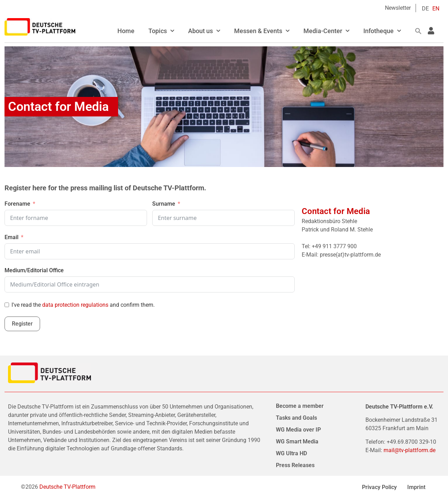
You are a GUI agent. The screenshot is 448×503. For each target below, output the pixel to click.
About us (204, 31)
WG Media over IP (298, 430)
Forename (17, 204)
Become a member (300, 406)
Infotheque (382, 31)
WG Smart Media (297, 441)
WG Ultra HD (291, 453)
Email (11, 237)
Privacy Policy (379, 487)
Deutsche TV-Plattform (67, 487)
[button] (418, 31)
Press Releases (295, 465)
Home (126, 31)
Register (22, 324)
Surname (164, 204)
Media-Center (326, 31)
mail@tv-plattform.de (410, 450)
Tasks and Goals (296, 418)
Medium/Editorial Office (34, 270)
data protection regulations (75, 305)
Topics (161, 31)
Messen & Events (262, 31)
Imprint (416, 487)
